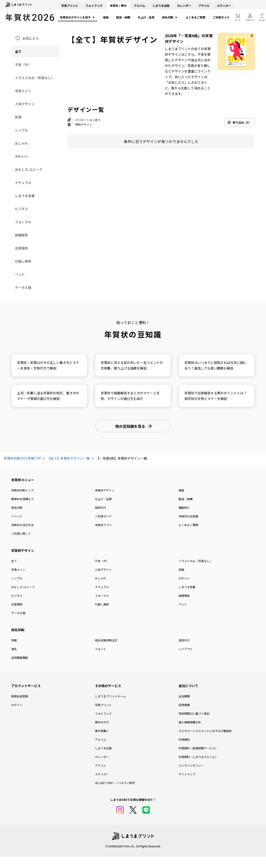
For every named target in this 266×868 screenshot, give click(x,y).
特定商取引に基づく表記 (194, 713)
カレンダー (184, 5)
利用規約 (184, 739)
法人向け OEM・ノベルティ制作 (115, 783)
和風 (181, 570)
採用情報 (184, 705)
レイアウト (186, 649)
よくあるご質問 (195, 17)
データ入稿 (18, 613)
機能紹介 (184, 507)
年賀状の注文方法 (22, 525)
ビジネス (17, 595)
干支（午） (102, 561)
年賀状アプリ (103, 525)
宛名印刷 (170, 17)
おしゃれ (101, 578)
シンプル (17, 578)
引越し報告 (102, 604)
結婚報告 (184, 595)
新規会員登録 (20, 696)
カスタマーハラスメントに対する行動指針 (205, 731)
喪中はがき (102, 722)
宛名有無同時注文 (106, 640)
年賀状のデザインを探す (78, 17)
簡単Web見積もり (23, 499)
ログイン (17, 705)
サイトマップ (187, 774)
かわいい (184, 578)
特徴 (14, 640)
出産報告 (17, 604)
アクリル (204, 5)
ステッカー (224, 5)
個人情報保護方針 (190, 722)
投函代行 (101, 507)
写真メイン (18, 570)
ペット (183, 604)
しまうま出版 (161, 5)
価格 (106, 17)
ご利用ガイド (221, 17)
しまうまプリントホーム (110, 696)
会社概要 (184, 696)
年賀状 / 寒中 (118, 5)
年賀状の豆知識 (188, 516)
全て (14, 561)
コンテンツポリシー (191, 765)
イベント (17, 516)
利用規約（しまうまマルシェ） (198, 757)
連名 (14, 649)
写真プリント (103, 705)
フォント (101, 649)
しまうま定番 (187, 587)
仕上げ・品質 (146, 17)
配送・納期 (123, 17)
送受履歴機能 (20, 657)
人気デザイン (103, 570)
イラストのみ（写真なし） (195, 561)
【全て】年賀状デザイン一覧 (68, 458)
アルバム (140, 5)
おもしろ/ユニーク (23, 587)
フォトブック (94, 5)
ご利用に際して (21, 533)
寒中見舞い (102, 731)
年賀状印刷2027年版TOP (22, 458)
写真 (70, 5)
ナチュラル (102, 587)
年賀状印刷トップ (22, 490)
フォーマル (102, 595)
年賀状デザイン (105, 490)
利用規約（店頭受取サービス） (198, 748)
